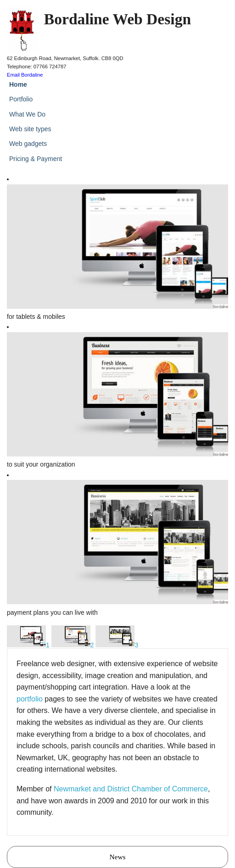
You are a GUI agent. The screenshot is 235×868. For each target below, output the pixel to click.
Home (18, 84)
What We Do (27, 114)
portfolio (30, 699)
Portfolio (21, 99)
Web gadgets (28, 144)
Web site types (30, 129)
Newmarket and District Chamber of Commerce (131, 789)
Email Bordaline (25, 75)
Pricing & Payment (36, 159)
